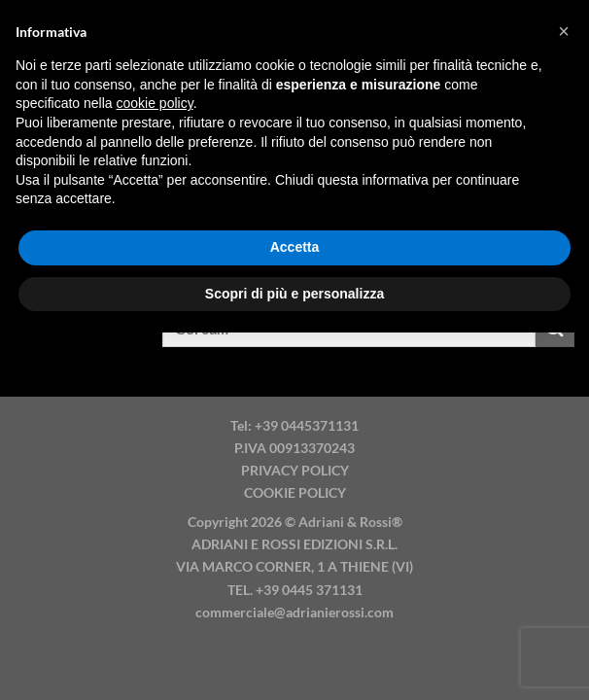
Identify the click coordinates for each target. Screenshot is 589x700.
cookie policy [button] (155, 103)
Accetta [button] (295, 247)
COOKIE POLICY (295, 492)
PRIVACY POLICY (295, 470)
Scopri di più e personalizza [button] (294, 294)
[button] (564, 31)
